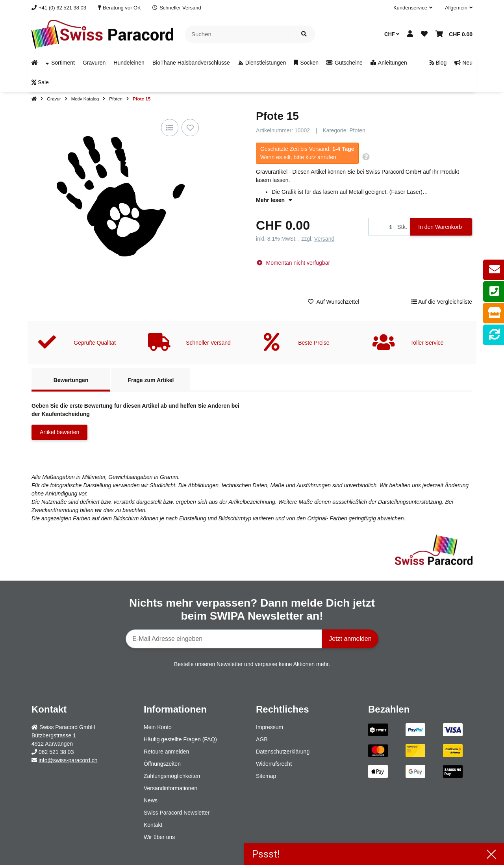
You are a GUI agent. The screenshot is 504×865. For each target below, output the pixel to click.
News (151, 800)
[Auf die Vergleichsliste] (170, 128)
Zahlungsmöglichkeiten (172, 776)
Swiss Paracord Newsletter (177, 813)
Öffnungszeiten (162, 764)
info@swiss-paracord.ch (68, 760)
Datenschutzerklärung (283, 752)
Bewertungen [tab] (71, 380)
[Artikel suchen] (304, 34)
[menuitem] (35, 63)
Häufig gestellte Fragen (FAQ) (180, 739)
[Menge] (381, 227)
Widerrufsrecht (274, 764)
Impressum (270, 727)
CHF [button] (392, 34)
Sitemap (266, 776)
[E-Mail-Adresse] (224, 639)
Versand (324, 239)
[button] (413, 8)
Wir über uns (159, 837)
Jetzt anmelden (350, 639)
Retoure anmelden (166, 752)
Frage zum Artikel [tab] (151, 380)
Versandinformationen (170, 788)
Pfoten (357, 130)
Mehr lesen (274, 200)
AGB (262, 739)
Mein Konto (158, 727)
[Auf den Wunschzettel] (190, 128)
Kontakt (153, 825)
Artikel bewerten (59, 432)
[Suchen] (239, 34)
